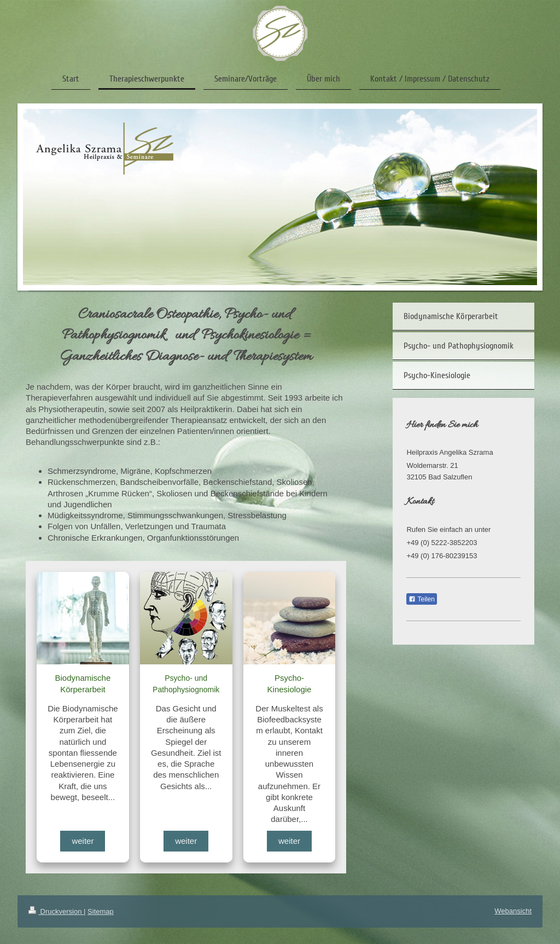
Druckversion (56, 911)
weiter (83, 841)
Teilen (421, 599)
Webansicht (513, 911)
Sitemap (101, 911)
